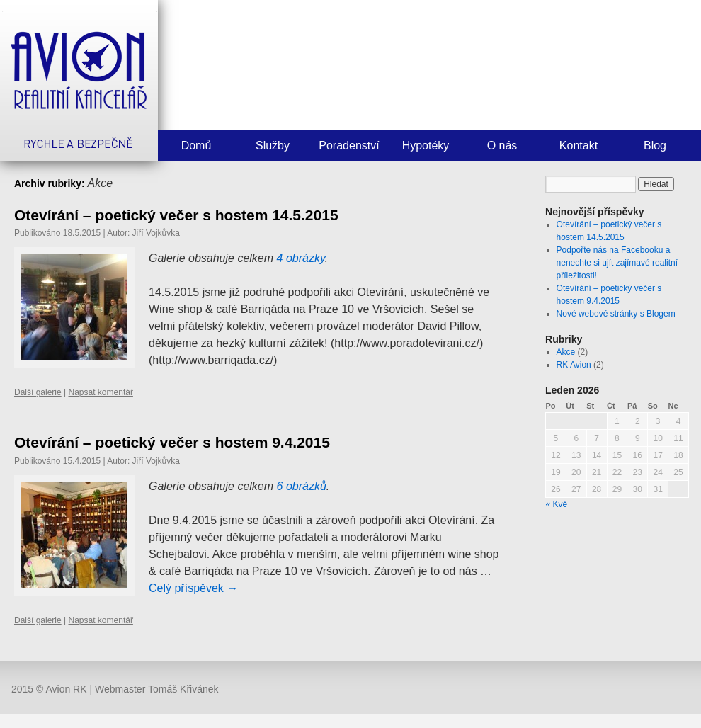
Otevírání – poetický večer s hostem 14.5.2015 (176, 215)
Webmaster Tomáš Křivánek (157, 689)
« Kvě (557, 504)
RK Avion (574, 365)
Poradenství (349, 146)
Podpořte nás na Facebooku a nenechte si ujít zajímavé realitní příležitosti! (617, 263)
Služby (273, 146)
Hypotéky (426, 146)
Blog (655, 146)
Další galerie (38, 392)
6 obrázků (302, 486)
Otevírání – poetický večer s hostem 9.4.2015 (172, 442)
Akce (566, 352)
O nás (502, 146)
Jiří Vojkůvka (156, 233)
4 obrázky (301, 258)
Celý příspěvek (193, 588)
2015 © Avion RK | (53, 689)
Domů (196, 146)
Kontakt (579, 146)
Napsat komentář (101, 392)
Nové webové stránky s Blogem (616, 314)
